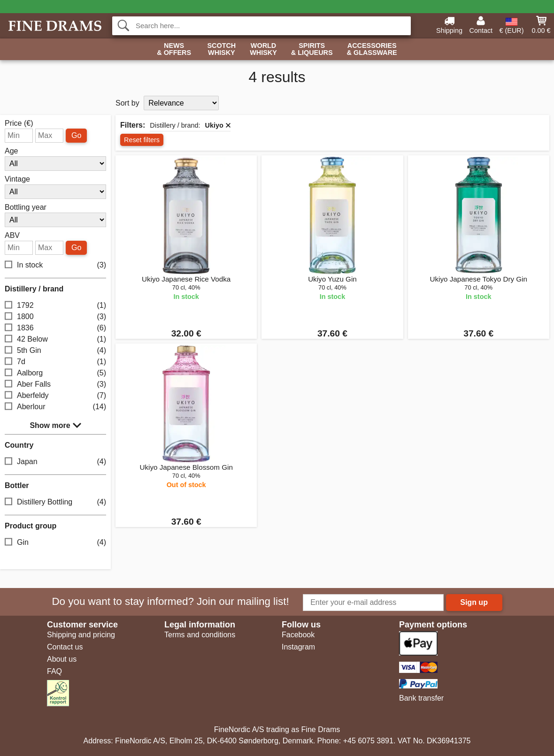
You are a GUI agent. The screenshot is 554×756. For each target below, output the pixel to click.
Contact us (65, 647)
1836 (55, 328)
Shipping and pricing (81, 635)
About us (62, 659)
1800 (55, 317)
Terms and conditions (200, 635)
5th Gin (55, 350)
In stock (55, 265)
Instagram (298, 647)
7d (55, 362)
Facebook (298, 635)
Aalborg (55, 373)
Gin (55, 542)
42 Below (55, 339)
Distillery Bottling (55, 502)
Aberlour (55, 407)
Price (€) (19, 123)
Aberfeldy (55, 395)
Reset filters (142, 140)
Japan (55, 462)
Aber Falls (55, 384)
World (263, 50)
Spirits (312, 50)
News (174, 50)
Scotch (221, 50)
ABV (12, 236)
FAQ (54, 671)
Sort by (127, 103)
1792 (55, 305)
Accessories (372, 50)
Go (76, 135)
